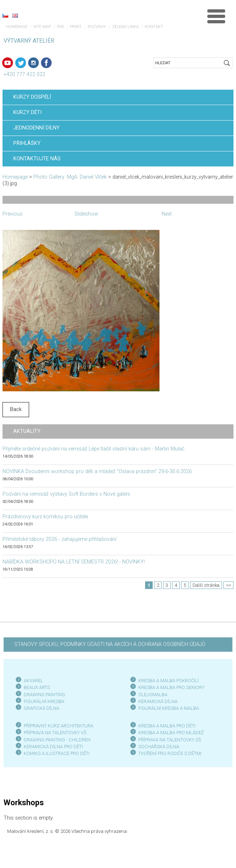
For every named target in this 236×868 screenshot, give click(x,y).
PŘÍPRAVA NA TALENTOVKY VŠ (55, 733)
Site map (42, 27)
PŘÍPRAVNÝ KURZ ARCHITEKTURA (59, 726)
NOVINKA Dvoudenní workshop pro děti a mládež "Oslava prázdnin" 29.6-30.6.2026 (97, 471)
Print (76, 27)
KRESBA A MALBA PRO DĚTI (167, 726)
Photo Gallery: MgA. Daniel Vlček (70, 177)
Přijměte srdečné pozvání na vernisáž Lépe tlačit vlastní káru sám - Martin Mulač (93, 449)
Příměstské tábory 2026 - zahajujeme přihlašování (59, 539)
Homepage (17, 27)
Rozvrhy (97, 27)
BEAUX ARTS (37, 687)
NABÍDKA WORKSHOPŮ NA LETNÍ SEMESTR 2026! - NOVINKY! (74, 562)
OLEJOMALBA (153, 695)
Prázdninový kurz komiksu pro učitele (45, 517)
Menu (216, 16)
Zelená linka (125, 27)
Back (16, 409)
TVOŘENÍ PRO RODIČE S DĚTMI (170, 753)
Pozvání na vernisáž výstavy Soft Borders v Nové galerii (66, 494)
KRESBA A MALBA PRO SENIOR (170, 687)
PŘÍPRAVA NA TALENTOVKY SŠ (170, 740)
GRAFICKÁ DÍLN (40, 708)
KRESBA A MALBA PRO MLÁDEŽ (171, 733)
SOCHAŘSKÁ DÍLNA (159, 747)
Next (167, 214)
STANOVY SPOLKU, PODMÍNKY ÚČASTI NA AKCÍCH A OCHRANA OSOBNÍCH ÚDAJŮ (110, 644)
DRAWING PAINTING (44, 695)
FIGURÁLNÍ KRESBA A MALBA (169, 708)
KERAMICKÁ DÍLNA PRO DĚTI (53, 747)
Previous (13, 214)
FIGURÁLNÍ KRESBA (44, 701)
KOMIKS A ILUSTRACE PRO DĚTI (57, 753)
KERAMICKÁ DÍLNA (158, 701)
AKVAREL (33, 681)
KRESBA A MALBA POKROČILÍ (168, 681)
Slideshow (86, 214)
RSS (61, 27)
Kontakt (154, 27)
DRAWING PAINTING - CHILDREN (57, 740)
